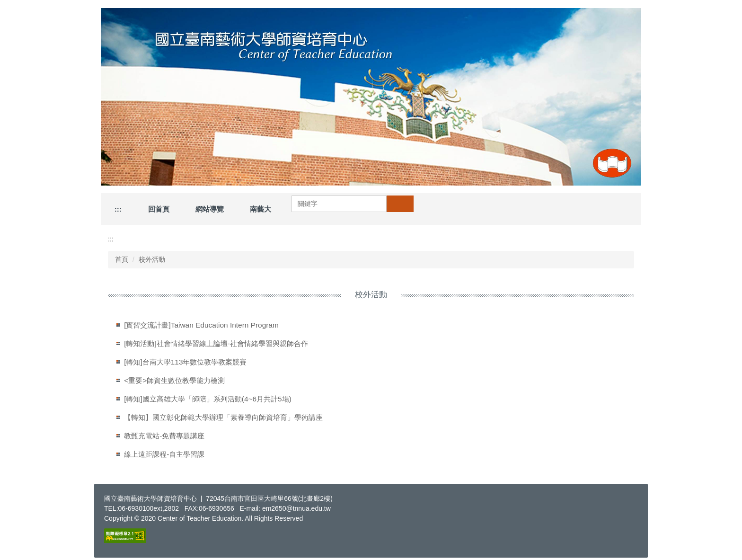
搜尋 (400, 204)
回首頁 (159, 209)
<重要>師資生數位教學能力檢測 (174, 380)
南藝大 (261, 209)
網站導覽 (210, 209)
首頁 (122, 259)
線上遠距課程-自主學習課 (164, 454)
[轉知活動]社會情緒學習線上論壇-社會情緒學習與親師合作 (216, 343)
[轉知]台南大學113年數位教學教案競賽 (185, 362)
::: (118, 209)
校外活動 (152, 259)
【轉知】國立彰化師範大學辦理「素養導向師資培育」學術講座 (223, 417)
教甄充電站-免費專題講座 (164, 436)
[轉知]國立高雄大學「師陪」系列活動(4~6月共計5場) (208, 399)
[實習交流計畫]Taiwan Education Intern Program (201, 325)
